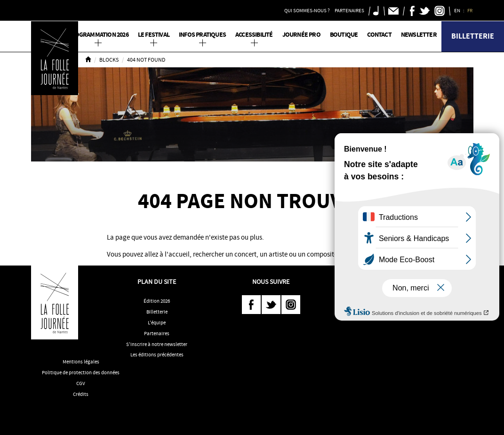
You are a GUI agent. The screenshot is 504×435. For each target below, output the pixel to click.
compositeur (325, 254)
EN (458, 10)
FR (470, 10)
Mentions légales (81, 362)
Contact (379, 35)
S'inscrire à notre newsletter (157, 344)
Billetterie (473, 36)
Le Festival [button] (154, 35)
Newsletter (419, 35)
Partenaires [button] (349, 10)
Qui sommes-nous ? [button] (307, 10)
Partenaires (157, 333)
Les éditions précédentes (157, 354)
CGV (81, 383)
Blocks (109, 60)
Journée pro (301, 35)
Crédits (81, 394)
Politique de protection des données (81, 372)
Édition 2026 (157, 301)
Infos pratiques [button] (202, 35)
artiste (278, 254)
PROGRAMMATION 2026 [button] (98, 35)
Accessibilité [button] (254, 35)
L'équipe (157, 322)
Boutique (344, 35)
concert (245, 254)
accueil (179, 254)
